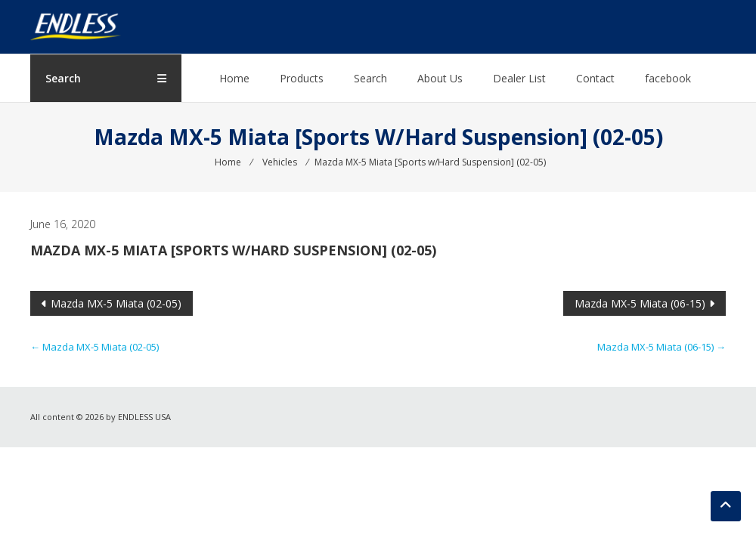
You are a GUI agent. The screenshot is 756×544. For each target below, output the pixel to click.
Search (370, 78)
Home (234, 78)
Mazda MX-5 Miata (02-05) (116, 303)
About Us (440, 78)
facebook (668, 78)
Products (302, 78)
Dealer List (519, 78)
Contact (595, 78)
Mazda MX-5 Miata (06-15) (640, 303)
